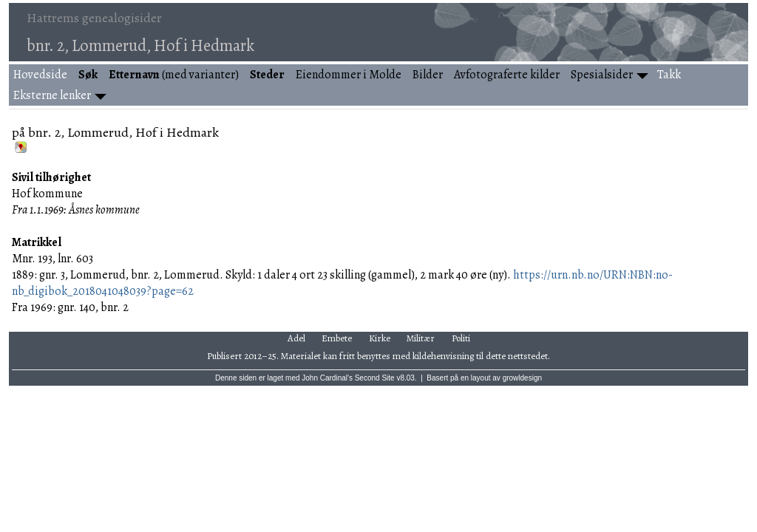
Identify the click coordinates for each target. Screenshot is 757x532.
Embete (337, 338)
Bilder (428, 75)
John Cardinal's (327, 378)
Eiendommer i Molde (349, 75)
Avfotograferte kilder (507, 75)
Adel (296, 338)
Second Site (375, 378)
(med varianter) (174, 75)
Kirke (380, 338)
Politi (461, 338)
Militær (421, 338)
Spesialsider (602, 75)
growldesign (522, 378)
